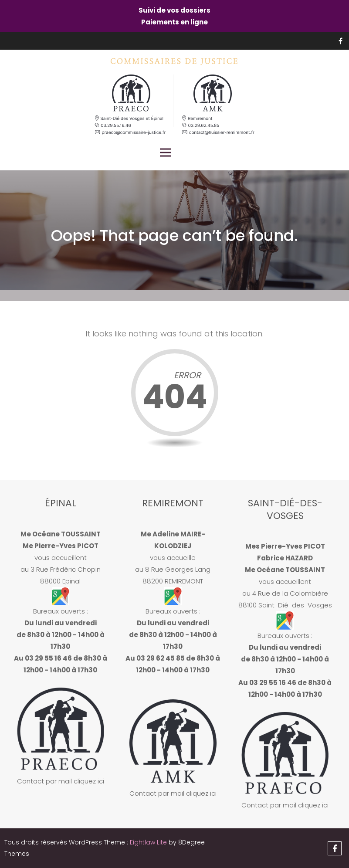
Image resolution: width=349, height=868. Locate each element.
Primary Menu (166, 153)
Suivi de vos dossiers (174, 10)
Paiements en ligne (174, 22)
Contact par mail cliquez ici (61, 781)
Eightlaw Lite (149, 842)
